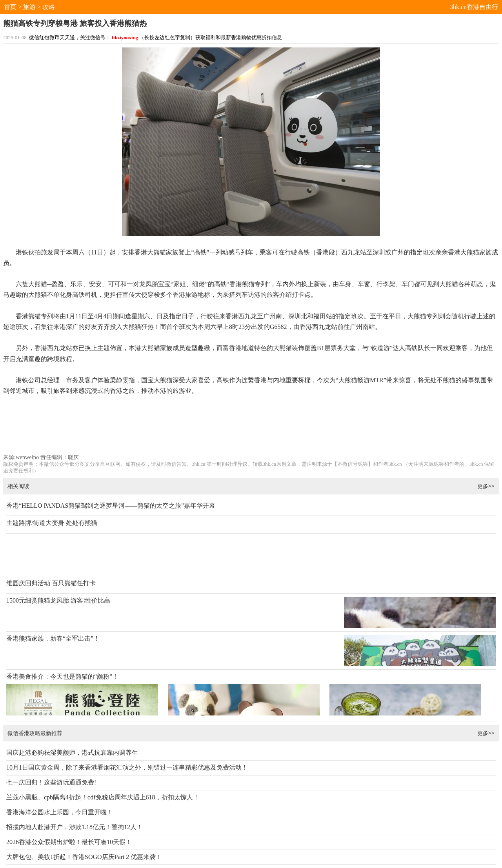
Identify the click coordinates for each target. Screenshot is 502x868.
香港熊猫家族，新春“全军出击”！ (53, 638)
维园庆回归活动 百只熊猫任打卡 (51, 583)
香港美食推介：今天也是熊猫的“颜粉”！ (62, 676)
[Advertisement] (251, 428)
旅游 (29, 7)
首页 (10, 7)
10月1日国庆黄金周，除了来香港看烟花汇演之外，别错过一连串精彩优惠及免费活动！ (127, 767)
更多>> (486, 486)
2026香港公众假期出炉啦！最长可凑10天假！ (69, 842)
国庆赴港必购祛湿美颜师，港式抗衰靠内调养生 (72, 753)
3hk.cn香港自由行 (474, 7)
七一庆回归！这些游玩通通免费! (51, 782)
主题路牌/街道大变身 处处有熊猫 (52, 523)
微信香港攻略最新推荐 (35, 733)
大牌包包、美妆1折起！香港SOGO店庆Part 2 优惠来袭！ (84, 857)
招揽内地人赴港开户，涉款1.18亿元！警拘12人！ (75, 827)
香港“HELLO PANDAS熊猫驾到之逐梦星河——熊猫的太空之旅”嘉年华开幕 (111, 506)
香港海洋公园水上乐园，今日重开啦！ (60, 812)
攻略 (49, 7)
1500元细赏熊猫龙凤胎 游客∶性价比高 (58, 600)
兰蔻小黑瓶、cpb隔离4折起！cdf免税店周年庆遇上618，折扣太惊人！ (103, 797)
